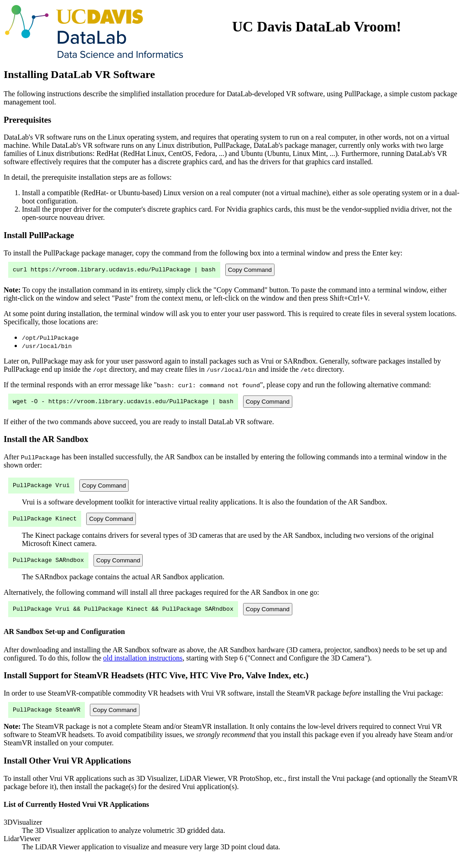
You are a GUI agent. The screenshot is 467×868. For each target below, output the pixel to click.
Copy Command (250, 270)
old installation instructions (143, 666)
